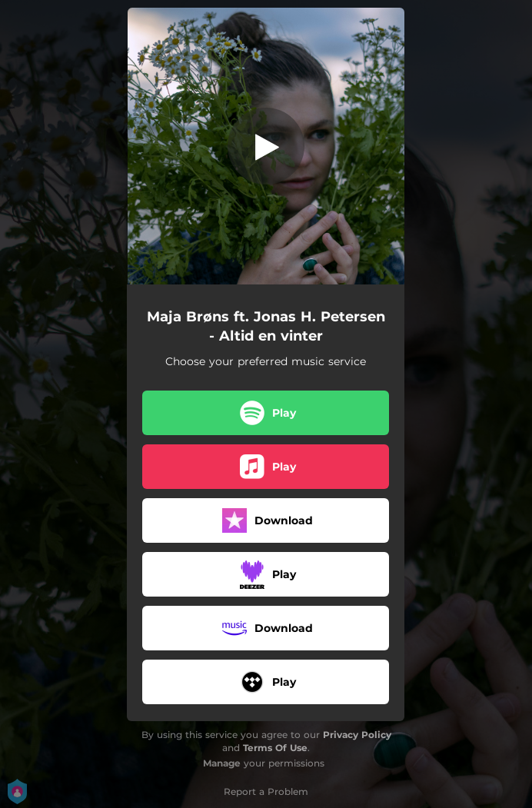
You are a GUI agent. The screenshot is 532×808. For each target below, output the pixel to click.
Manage (222, 763)
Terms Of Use (275, 748)
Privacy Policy (357, 735)
